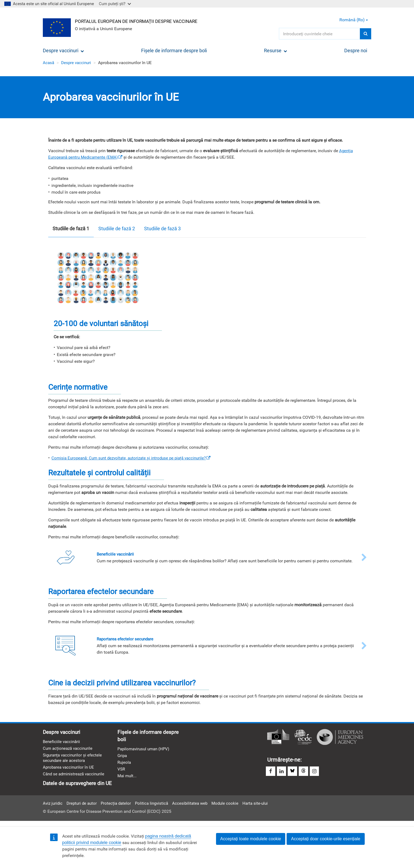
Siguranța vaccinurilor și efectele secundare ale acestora (74, 760)
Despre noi (356, 50)
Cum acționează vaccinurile (69, 750)
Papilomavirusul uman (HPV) (145, 750)
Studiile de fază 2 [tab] (117, 229)
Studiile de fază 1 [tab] (71, 229)
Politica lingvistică (156, 807)
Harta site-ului (263, 807)
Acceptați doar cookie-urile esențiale (326, 839)
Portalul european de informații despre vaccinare (141, 21)
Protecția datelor (119, 807)
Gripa (123, 757)
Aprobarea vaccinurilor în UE (70, 770)
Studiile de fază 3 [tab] (162, 229)
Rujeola (125, 765)
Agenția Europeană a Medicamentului (340, 738)
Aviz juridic (53, 807)
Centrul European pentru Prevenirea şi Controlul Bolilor (303, 738)
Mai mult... (128, 779)
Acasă (49, 63)
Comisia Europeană (278, 738)
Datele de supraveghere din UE (80, 787)
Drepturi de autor (84, 807)
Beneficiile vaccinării (62, 743)
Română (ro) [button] (354, 20)
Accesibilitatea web (196, 807)
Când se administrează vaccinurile (75, 777)
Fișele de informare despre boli (174, 50)
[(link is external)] (135, 458)
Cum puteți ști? (115, 4)
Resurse (276, 50)
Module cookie (232, 807)
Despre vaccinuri (63, 50)
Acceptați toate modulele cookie (251, 839)
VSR (121, 772)
